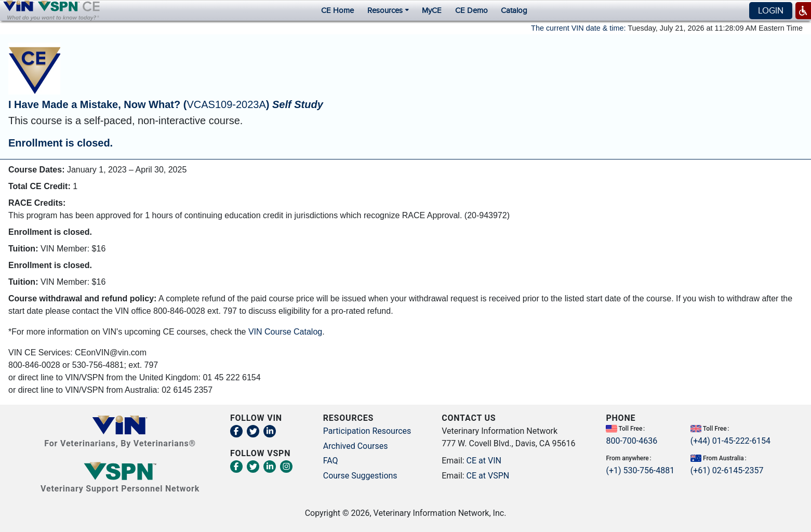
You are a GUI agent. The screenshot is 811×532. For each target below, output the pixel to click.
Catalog (514, 11)
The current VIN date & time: (578, 28)
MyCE (432, 11)
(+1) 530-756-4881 (640, 470)
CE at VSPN (488, 475)
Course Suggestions (360, 475)
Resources (388, 11)
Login (771, 11)
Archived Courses (356, 445)
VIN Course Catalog (285, 332)
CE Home (337, 11)
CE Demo (471, 11)
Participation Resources (367, 431)
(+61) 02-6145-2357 (727, 470)
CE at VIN (484, 461)
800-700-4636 (631, 441)
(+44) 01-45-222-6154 (730, 441)
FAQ (331, 461)
